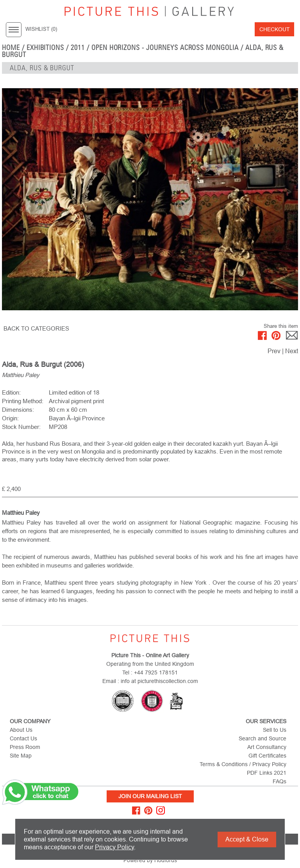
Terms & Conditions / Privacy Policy (243, 764)
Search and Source (262, 738)
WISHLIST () (41, 29)
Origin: (10, 418)
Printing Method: (23, 401)
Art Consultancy (267, 747)
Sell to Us (275, 730)
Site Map (21, 756)
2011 (78, 48)
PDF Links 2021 (267, 773)
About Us (21, 730)
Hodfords (166, 860)
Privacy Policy (114, 847)
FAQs (279, 781)
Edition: (11, 392)
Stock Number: (21, 427)
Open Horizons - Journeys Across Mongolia (165, 48)
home (11, 48)
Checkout (275, 29)
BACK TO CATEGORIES (36, 328)
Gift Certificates (267, 756)
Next (292, 351)
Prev (274, 351)
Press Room (25, 747)
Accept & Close (247, 839)
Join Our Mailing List (150, 796)
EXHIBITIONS (46, 48)
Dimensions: (18, 410)
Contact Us (23, 738)
